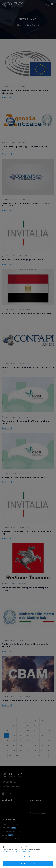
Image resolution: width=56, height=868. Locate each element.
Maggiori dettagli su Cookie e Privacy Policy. (17, 851)
